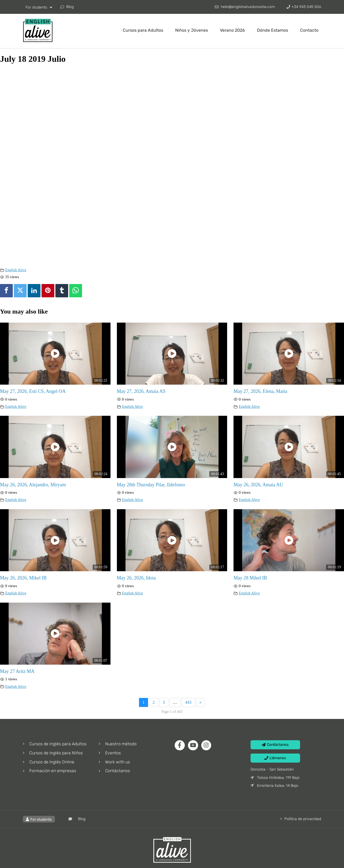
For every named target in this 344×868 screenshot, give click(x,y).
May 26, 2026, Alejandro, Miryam (33, 485)
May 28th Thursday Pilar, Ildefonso (151, 485)
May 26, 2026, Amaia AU (258, 485)
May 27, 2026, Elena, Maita (260, 391)
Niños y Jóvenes (192, 30)
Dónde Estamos (273, 30)
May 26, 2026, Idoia (136, 578)
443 (188, 702)
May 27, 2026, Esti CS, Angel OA (33, 391)
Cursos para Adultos (143, 30)
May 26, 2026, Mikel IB (23, 578)
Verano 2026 (232, 30)
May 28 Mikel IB (250, 578)
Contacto (309, 30)
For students (39, 7)
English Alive (16, 270)
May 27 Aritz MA (17, 671)
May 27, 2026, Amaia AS (141, 391)
